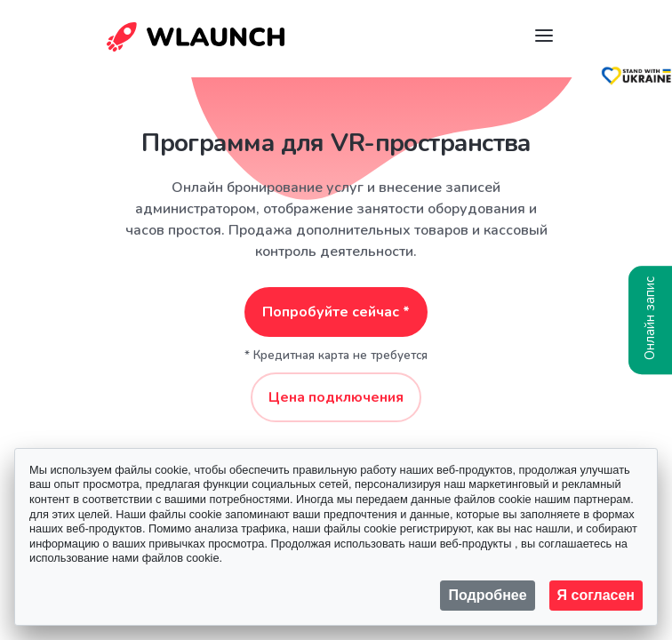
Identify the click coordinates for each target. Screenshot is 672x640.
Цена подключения (336, 397)
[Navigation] (544, 36)
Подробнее (487, 595)
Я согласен (596, 595)
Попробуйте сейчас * (336, 312)
